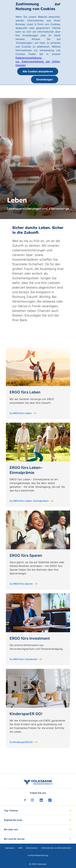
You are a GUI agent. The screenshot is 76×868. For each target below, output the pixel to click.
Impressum (10, 848)
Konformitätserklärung (38, 855)
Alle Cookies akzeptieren (38, 71)
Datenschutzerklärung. (29, 58)
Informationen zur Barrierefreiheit (56, 848)
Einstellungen (45, 79)
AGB (20, 848)
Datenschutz (32, 848)
